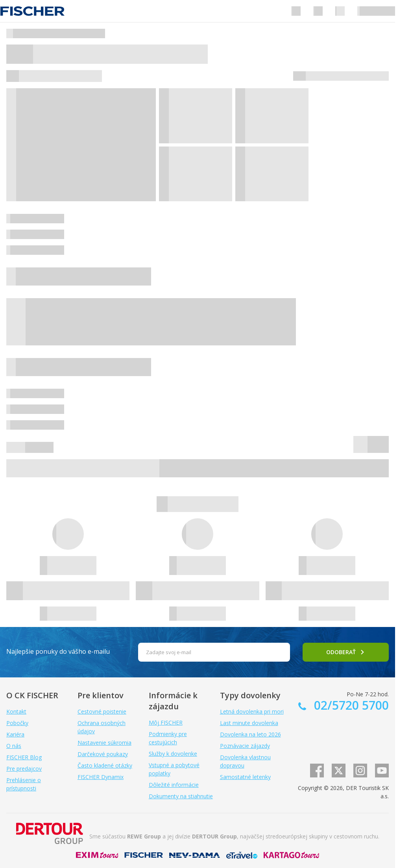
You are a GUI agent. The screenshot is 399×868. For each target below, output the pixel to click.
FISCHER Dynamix (101, 777)
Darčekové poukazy (103, 754)
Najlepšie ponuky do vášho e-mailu (58, 651)
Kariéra (15, 734)
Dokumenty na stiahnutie (181, 796)
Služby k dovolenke (173, 754)
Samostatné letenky (245, 777)
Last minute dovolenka (249, 723)
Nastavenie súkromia (104, 743)
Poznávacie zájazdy (245, 746)
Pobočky (17, 723)
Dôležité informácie (174, 785)
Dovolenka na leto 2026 (250, 734)
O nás (14, 746)
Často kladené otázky (105, 765)
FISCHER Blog (24, 757)
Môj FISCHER (166, 722)
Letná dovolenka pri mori (252, 711)
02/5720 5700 (350, 705)
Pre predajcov (24, 769)
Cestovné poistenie (102, 711)
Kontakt (16, 711)
